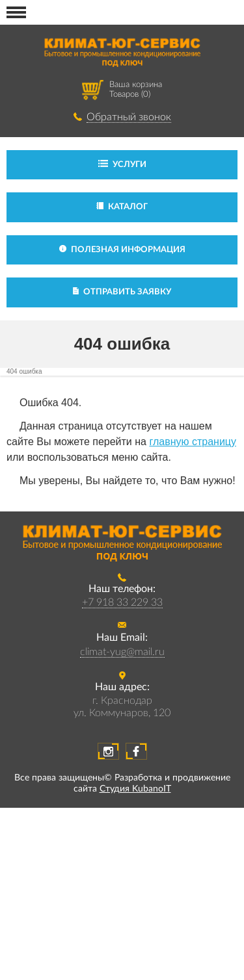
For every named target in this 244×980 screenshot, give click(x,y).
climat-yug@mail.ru (122, 652)
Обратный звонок (129, 117)
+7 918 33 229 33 (122, 602)
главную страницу (193, 442)
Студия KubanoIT (135, 789)
